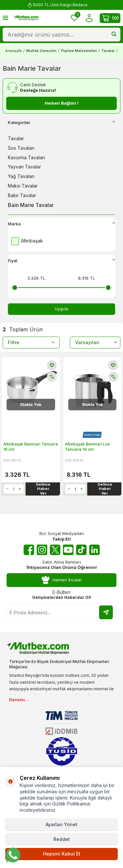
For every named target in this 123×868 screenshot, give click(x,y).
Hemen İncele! (62, 580)
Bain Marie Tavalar (31, 205)
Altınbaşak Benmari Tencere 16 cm (31, 447)
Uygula (61, 309)
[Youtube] (68, 550)
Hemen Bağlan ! (61, 103)
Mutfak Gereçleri (41, 51)
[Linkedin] (94, 550)
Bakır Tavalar (22, 195)
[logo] (26, 18)
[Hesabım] (89, 18)
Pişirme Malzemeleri (79, 51)
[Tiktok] (81, 550)
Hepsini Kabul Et (62, 854)
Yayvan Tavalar (24, 167)
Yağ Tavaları (21, 176)
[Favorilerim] (74, 18)
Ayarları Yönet (61, 824)
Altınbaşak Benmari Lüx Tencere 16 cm (87, 447)
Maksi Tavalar (23, 186)
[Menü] (5, 18)
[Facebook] (29, 550)
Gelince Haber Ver (43, 489)
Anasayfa (13, 51)
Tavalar (108, 51)
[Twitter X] (55, 550)
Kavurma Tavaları (26, 157)
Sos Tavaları (21, 148)
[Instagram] (42, 550)
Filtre (31, 342)
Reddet (62, 839)
